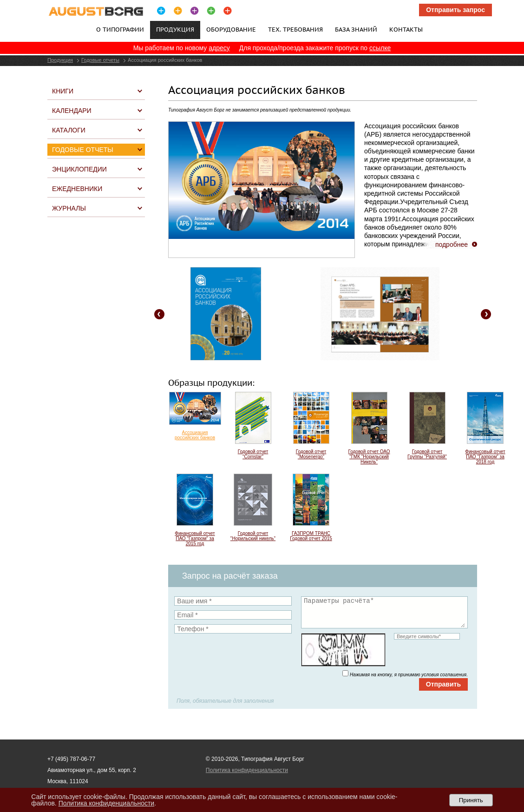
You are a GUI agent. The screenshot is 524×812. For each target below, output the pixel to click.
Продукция (60, 60)
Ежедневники (77, 189)
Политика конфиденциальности (247, 770)
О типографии (120, 29)
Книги (63, 91)
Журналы (69, 208)
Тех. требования (295, 29)
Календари (72, 111)
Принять (471, 800)
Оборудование (231, 29)
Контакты (406, 29)
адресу (219, 48)
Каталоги (69, 130)
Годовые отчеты (100, 60)
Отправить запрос (455, 10)
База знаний (356, 29)
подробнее (452, 244)
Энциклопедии (79, 169)
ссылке (380, 48)
